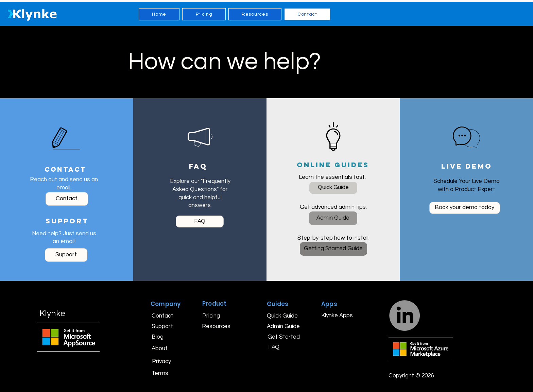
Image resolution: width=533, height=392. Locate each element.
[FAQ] (282, 347)
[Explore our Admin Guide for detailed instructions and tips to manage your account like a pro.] (333, 218)
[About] (163, 349)
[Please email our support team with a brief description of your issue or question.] (66, 255)
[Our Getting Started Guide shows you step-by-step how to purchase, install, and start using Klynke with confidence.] (333, 249)
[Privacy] (162, 361)
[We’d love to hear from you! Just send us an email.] (67, 199)
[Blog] (162, 337)
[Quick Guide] (282, 316)
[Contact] (163, 316)
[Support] (165, 326)
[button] (412, 376)
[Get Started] (284, 337)
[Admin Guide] (283, 326)
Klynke (52, 313)
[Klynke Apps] (337, 316)
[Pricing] (215, 316)
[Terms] (162, 373)
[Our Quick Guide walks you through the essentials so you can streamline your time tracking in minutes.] (333, 188)
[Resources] (216, 326)
